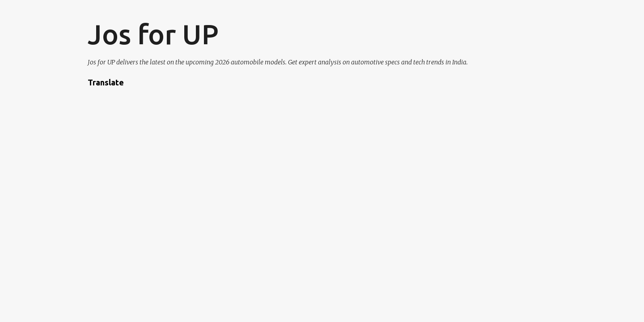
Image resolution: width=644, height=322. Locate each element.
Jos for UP (153, 34)
